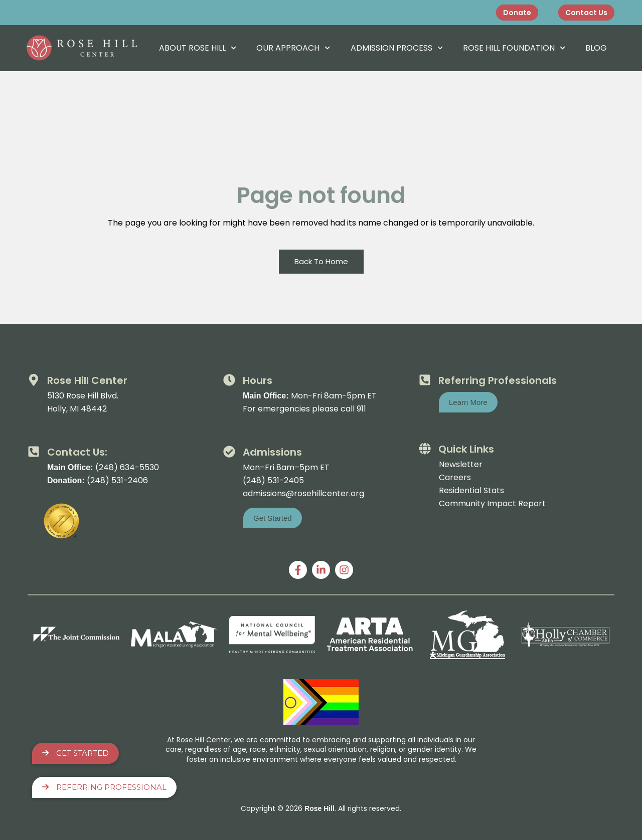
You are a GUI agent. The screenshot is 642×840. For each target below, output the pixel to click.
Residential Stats (471, 490)
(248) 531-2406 (117, 480)
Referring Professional (104, 787)
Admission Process (397, 48)
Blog (596, 48)
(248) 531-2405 (273, 480)
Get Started (75, 753)
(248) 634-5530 (127, 467)
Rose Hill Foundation (514, 48)
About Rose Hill (198, 48)
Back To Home (321, 261)
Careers (455, 477)
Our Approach (293, 48)
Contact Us (586, 13)
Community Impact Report (492, 503)
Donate (517, 13)
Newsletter (461, 464)
